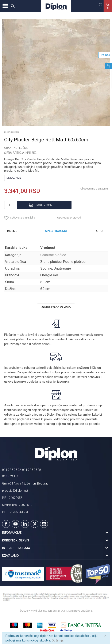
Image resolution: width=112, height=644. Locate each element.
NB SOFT (62, 611)
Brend (12, 231)
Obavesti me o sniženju (94, 189)
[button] (13, 6)
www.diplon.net (38, 611)
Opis (100, 231)
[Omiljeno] (100, 6)
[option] (56, 73)
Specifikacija (56, 231)
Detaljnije (14, 178)
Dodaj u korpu (44, 205)
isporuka (63, 382)
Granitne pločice (16, 148)
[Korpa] (108, 10)
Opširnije (58, 640)
